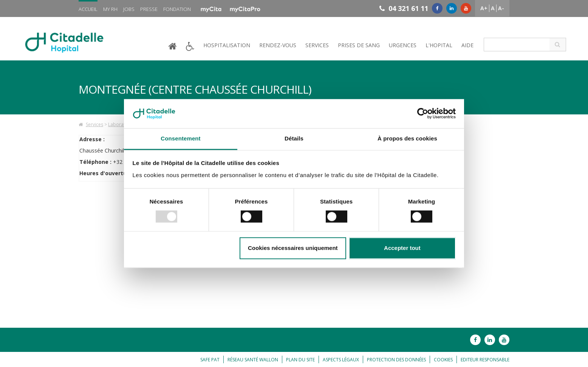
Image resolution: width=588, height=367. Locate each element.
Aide (467, 45)
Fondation (177, 9)
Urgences (403, 45)
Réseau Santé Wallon (253, 360)
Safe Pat (210, 360)
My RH (110, 9)
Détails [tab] (294, 138)
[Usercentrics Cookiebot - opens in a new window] (423, 114)
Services (317, 45)
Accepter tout (402, 248)
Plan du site (300, 360)
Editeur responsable (485, 360)
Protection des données (396, 360)
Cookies (443, 360)
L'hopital (439, 45)
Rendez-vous (278, 45)
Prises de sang (359, 45)
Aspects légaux (341, 360)
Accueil (88, 9)
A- (501, 8)
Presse (149, 9)
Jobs (129, 9)
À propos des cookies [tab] (407, 138)
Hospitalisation (227, 45)
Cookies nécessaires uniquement (293, 248)
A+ (484, 8)
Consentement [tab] (180, 138)
